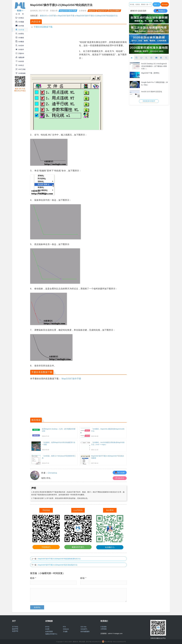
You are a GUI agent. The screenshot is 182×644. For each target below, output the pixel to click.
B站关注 (120, 478)
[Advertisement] (54, 57)
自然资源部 (49, 631)
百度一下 (157, 4)
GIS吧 (47, 629)
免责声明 (15, 631)
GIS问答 (20, 61)
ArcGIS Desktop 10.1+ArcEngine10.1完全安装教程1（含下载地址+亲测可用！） (154, 66)
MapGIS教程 (115, 11)
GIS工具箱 (20, 69)
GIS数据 (20, 42)
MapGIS (92, 11)
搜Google (165, 4)
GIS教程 (20, 38)
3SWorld (66, 629)
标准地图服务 (85, 631)
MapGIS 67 (102, 11)
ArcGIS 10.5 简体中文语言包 (152, 92)
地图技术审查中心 (51, 634)
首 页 (20, 14)
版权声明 (15, 629)
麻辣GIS (43, 16)
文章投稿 (104, 629)
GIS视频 (20, 22)
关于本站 (15, 627)
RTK (64, 627)
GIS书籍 (20, 26)
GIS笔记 (20, 18)
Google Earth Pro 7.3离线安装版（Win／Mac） (155, 84)
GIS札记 (20, 65)
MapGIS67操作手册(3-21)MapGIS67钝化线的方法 (97, 16)
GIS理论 (20, 34)
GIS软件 (20, 50)
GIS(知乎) (84, 629)
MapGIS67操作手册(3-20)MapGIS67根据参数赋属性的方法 (59, 559)
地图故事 (20, 57)
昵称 (33, 578)
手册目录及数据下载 (43, 27)
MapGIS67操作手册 (68, 11)
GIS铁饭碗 (20, 73)
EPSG (47, 627)
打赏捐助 (104, 627)
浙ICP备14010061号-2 (93, 642)
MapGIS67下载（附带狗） (151, 73)
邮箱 (83, 578)
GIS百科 (20, 46)
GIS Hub (83, 627)
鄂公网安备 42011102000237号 (115, 642)
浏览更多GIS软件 (149, 101)
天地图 (65, 631)
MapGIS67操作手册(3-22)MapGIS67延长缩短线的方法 (58, 565)
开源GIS (20, 53)
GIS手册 (20, 30)
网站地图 (82, 642)
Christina (52, 473)
